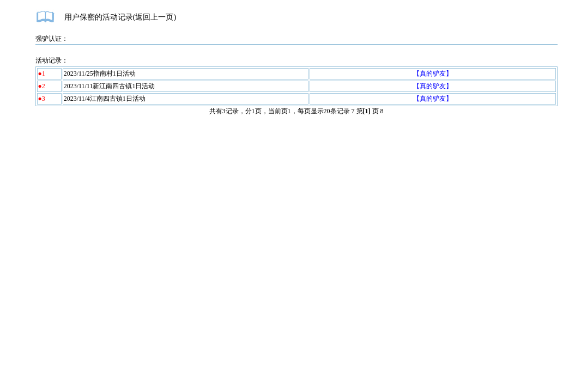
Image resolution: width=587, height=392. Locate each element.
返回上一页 (154, 17)
